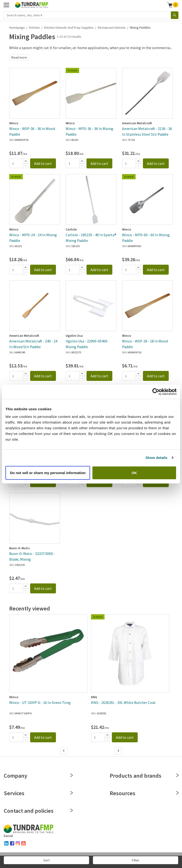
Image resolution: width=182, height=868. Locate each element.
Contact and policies (38, 811)
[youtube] (23, 843)
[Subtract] (26, 166)
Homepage (17, 28)
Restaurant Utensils (112, 28)
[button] (173, 5)
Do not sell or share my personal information (48, 473)
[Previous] (64, 751)
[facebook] (12, 843)
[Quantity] (16, 163)
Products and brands (144, 776)
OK (134, 473)
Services (38, 793)
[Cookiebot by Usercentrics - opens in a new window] (156, 392)
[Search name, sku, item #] (87, 15)
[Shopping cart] (170, 5)
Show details (157, 458)
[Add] (26, 161)
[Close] (72, 775)
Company (38, 776)
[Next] (119, 751)
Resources (144, 793)
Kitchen (34, 28)
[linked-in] (6, 843)
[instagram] (18, 843)
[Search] (175, 15)
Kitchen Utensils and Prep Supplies (69, 28)
